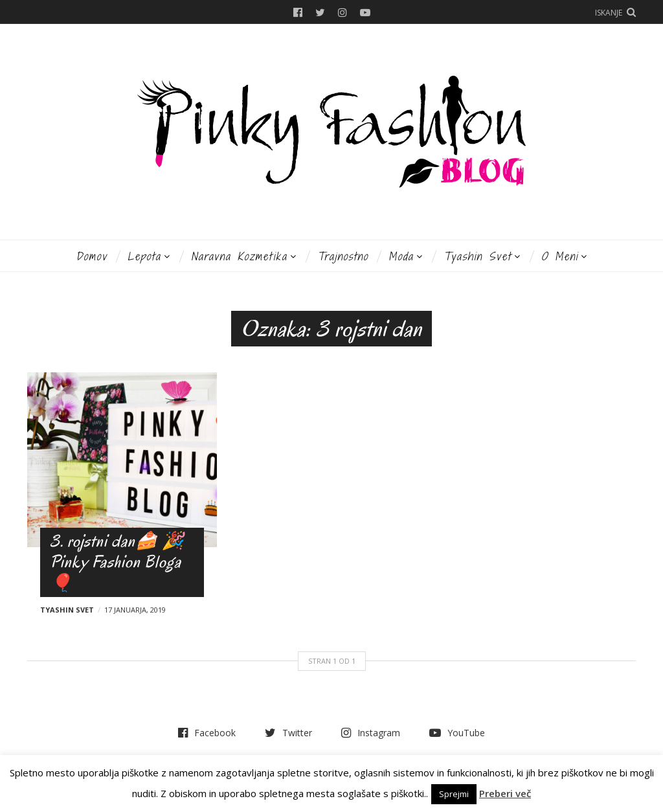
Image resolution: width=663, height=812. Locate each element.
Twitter (320, 12)
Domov (92, 256)
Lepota (144, 256)
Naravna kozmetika (239, 256)
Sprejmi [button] (454, 794)
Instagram (343, 12)
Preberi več (505, 793)
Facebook (298, 12)
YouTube (365, 12)
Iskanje (609, 13)
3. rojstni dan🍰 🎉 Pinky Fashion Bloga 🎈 (117, 562)
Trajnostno (343, 256)
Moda (401, 256)
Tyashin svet (478, 256)
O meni (560, 256)
